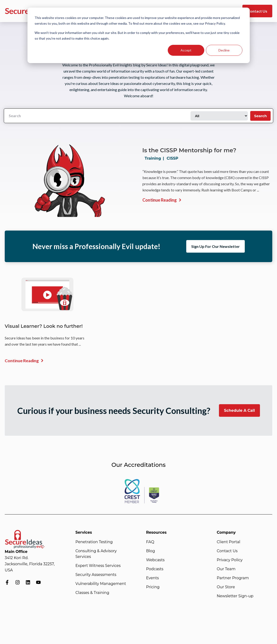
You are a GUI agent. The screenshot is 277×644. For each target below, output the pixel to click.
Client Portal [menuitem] (229, 542)
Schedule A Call (239, 410)
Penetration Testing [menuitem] (94, 542)
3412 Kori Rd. (17, 558)
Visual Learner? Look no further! (44, 326)
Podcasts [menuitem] (155, 569)
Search (260, 116)
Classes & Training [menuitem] (92, 593)
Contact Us (257, 11)
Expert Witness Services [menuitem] (98, 566)
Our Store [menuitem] (226, 587)
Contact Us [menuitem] (227, 551)
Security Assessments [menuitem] (96, 575)
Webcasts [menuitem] (155, 560)
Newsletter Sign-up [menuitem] (235, 596)
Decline (224, 50)
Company (226, 532)
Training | (155, 158)
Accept (186, 50)
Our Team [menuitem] (226, 569)
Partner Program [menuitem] (233, 578)
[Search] (97, 116)
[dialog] (139, 35)
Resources (157, 532)
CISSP (172, 158)
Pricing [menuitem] (153, 587)
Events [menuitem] (153, 578)
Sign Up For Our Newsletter (216, 246)
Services (84, 532)
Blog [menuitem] (151, 551)
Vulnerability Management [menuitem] (101, 584)
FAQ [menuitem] (150, 542)
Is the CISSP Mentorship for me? (189, 150)
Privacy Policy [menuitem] (230, 560)
